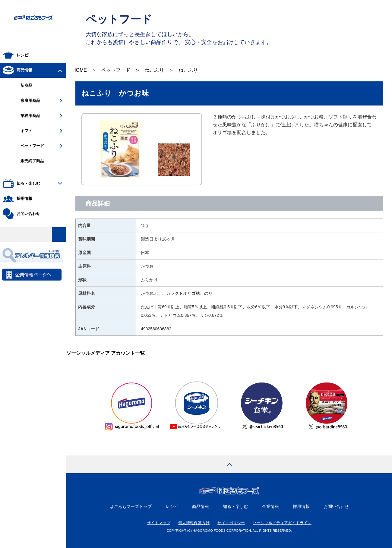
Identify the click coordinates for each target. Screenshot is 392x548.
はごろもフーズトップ (131, 506)
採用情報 (301, 506)
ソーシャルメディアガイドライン (282, 523)
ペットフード (116, 70)
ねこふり (154, 70)
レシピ (172, 506)
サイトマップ (159, 523)
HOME (80, 70)
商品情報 (201, 506)
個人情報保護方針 (194, 523)
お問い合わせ (336, 506)
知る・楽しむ (236, 506)
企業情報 (270, 506)
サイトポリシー (231, 523)
